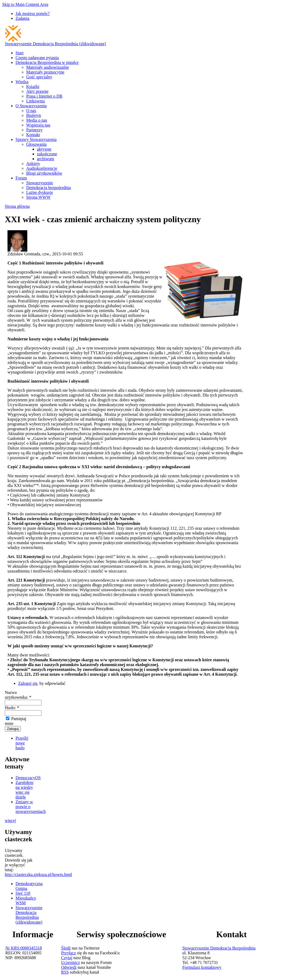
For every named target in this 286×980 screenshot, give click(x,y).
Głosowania (36, 144)
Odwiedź (69, 967)
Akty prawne (37, 91)
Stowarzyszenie (40, 183)
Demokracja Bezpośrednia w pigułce (47, 62)
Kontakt (33, 135)
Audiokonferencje (42, 168)
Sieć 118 (23, 893)
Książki (33, 87)
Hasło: (12, 708)
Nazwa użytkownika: (18, 695)
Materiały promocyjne (45, 72)
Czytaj (67, 958)
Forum (21, 178)
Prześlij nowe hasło (22, 743)
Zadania (22, 18)
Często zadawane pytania (37, 58)
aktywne (44, 149)
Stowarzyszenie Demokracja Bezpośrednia (219, 948)
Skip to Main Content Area (25, 4)
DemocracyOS (28, 778)
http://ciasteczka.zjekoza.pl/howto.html (38, 875)
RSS (65, 972)
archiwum (45, 159)
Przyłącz (69, 953)
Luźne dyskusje (40, 192)
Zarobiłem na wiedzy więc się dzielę (24, 790)
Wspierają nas (38, 125)
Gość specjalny (39, 77)
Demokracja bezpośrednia (49, 188)
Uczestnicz (71, 962)
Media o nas (37, 120)
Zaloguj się (28, 683)
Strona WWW (38, 197)
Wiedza (22, 82)
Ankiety (33, 164)
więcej (10, 820)
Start (20, 53)
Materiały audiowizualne (48, 67)
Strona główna (17, 206)
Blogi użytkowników (44, 173)
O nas (31, 111)
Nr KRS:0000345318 (24, 948)
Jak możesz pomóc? (33, 14)
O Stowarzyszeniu (31, 106)
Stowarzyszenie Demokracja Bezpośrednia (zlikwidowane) (55, 44)
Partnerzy (34, 130)
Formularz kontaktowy (202, 967)
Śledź (66, 948)
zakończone (47, 154)
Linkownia (35, 101)
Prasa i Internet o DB (44, 96)
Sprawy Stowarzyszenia (36, 139)
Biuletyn (34, 115)
